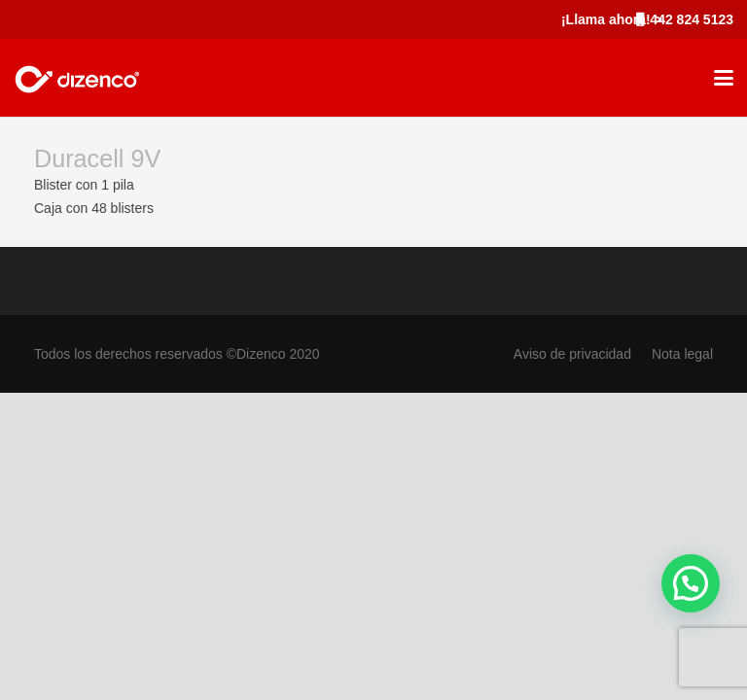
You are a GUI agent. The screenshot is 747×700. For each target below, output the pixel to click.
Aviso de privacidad (572, 354)
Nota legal (682, 354)
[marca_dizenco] (77, 78)
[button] (724, 78)
